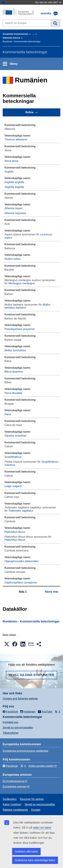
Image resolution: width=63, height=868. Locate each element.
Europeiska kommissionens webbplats (25, 751)
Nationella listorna (11, 38)
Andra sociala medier (41, 766)
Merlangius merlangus (22, 283)
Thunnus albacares (16, 139)
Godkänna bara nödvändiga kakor (35, 860)
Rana (8, 414)
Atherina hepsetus (15, 213)
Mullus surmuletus (15, 350)
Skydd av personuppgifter (18, 728)
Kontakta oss (10, 722)
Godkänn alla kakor (26, 852)
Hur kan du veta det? (48, 2)
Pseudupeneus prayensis (20, 329)
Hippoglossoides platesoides (22, 561)
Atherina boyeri (14, 208)
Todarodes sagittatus (21, 511)
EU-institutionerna (13, 781)
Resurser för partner (32, 799)
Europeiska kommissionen (15, 34)
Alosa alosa (12, 161)
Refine (29, 112)
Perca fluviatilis (14, 393)
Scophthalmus (13, 457)
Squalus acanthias (16, 436)
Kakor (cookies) (12, 804)
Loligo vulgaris (13, 486)
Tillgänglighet (11, 733)
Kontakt (36, 810)
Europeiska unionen (15, 787)
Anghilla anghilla (14, 182)
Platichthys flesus (15, 532)
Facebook (10, 766)
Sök (55, 23)
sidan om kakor (42, 828)
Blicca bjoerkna (14, 372)
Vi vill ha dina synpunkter (31, 675)
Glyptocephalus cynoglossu (21, 582)
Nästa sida (51, 592)
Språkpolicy (10, 799)
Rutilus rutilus (13, 259)
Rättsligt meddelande (15, 810)
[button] (7, 644)
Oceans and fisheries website (20, 699)
